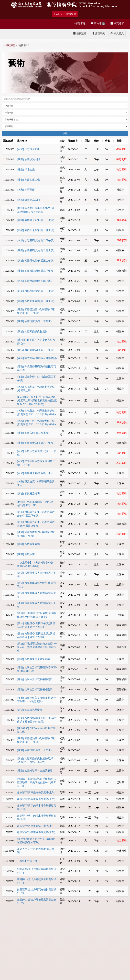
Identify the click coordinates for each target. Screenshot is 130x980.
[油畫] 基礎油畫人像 (28, 180)
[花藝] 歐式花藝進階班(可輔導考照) (37, 358)
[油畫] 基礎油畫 (26, 554)
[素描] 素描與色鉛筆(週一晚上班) (36, 230)
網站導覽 (71, 14)
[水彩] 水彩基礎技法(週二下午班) (36, 240)
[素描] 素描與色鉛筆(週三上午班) (36, 261)
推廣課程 (10, 45)
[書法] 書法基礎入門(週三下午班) (36, 350)
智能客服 (80, 24)
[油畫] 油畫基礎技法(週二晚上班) (36, 250)
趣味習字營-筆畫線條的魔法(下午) (36, 799)
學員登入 (117, 34)
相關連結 (80, 34)
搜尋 (65, 133)
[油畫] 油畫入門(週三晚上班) (33, 433)
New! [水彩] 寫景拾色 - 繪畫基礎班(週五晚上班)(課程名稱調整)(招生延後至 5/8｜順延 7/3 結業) (37, 401)
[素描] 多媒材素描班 (28, 494)
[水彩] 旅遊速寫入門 (28, 200)
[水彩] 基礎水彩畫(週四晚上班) (34, 281)
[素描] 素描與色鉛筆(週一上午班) (36, 220)
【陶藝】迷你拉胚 (27, 861)
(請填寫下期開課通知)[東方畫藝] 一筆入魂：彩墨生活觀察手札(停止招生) (37, 647)
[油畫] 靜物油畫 (26, 170)
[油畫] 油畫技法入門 (28, 159)
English (58, 14)
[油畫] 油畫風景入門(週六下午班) (36, 443)
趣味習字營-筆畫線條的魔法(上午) (36, 793)
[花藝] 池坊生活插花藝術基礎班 (35, 679)
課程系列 (98, 34)
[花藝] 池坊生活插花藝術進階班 (35, 689)
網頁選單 (117, 24)
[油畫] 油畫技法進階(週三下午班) (36, 271)
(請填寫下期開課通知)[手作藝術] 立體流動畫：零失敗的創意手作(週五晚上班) (37, 782)
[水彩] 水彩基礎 (26, 190)
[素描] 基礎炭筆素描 (28, 544)
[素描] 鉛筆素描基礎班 (30, 710)
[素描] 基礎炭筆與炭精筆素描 (34, 659)
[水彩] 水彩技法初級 (28, 149)
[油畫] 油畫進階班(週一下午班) (34, 321)
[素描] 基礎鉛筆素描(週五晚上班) (36, 301)
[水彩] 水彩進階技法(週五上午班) (36, 291)
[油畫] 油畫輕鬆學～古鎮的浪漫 (35, 771)
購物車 (98, 24)
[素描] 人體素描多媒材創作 (32, 331)
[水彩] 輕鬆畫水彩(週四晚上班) (34, 473)
